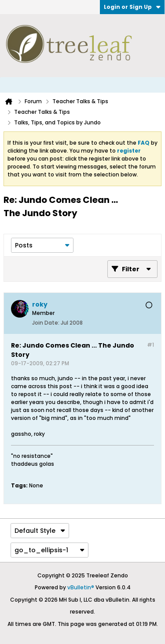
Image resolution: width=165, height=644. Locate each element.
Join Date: (46, 323)
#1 (150, 345)
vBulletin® (81, 587)
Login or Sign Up (132, 7)
